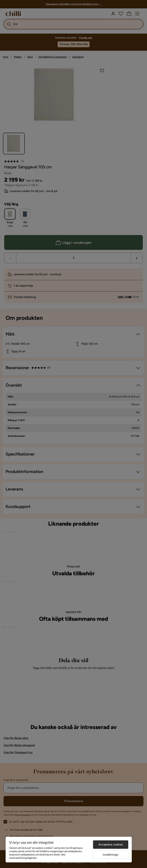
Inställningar (111, 855)
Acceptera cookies (111, 844)
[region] (69, 850)
